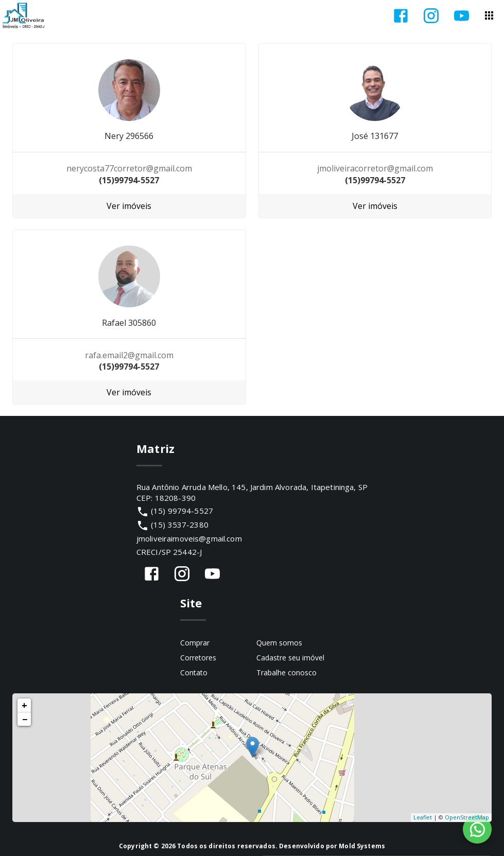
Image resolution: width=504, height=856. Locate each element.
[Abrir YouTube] (462, 16)
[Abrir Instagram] (431, 16)
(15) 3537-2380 (180, 525)
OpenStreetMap (467, 817)
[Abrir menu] (489, 15)
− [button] (25, 719)
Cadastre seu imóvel (290, 658)
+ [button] (24, 705)
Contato (194, 672)
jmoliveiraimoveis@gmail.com (189, 538)
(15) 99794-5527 (182, 511)
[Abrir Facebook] (401, 16)
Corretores (198, 658)
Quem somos (279, 643)
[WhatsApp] (477, 829)
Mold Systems (362, 846)
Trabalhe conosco (286, 672)
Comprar (195, 643)
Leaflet (423, 817)
